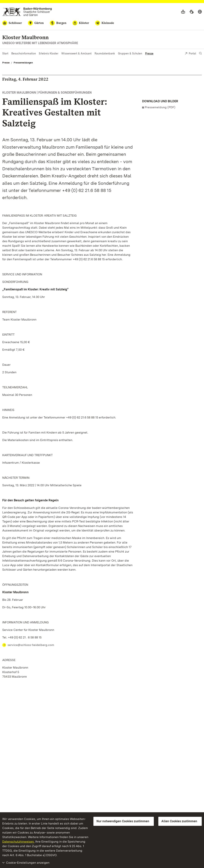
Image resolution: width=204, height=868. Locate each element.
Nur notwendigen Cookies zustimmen (123, 821)
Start (5, 53)
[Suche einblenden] (200, 53)
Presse (149, 53)
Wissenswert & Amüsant (76, 53)
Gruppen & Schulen (130, 53)
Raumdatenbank (105, 53)
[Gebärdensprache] (191, 12)
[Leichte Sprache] (183, 12)
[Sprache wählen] (200, 12)
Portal (190, 54)
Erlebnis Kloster (49, 53)
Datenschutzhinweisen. (18, 842)
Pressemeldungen (23, 63)
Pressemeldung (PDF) (160, 107)
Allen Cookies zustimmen (179, 821)
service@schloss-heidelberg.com (31, 645)
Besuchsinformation (24, 53)
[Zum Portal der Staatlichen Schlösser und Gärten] (27, 12)
